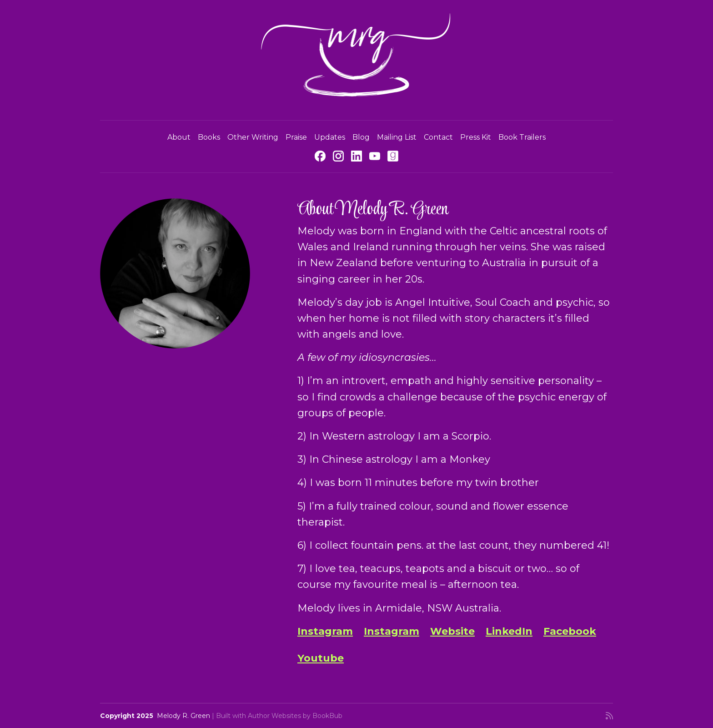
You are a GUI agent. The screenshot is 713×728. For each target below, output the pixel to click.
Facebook (570, 631)
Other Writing (253, 137)
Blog (361, 137)
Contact (438, 137)
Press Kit (476, 137)
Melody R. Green (183, 716)
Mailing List (397, 137)
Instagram (325, 631)
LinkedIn (509, 631)
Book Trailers (522, 137)
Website (452, 631)
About (179, 137)
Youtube (321, 658)
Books (209, 137)
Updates (330, 137)
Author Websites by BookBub (295, 716)
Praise (296, 137)
